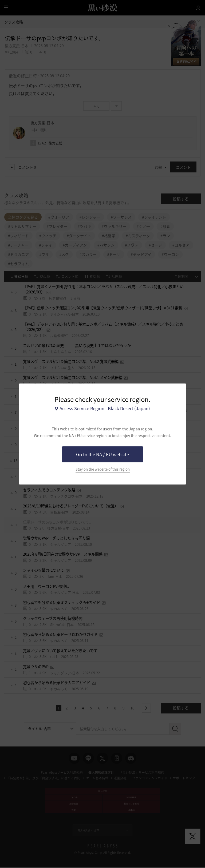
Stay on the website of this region (103, 469)
